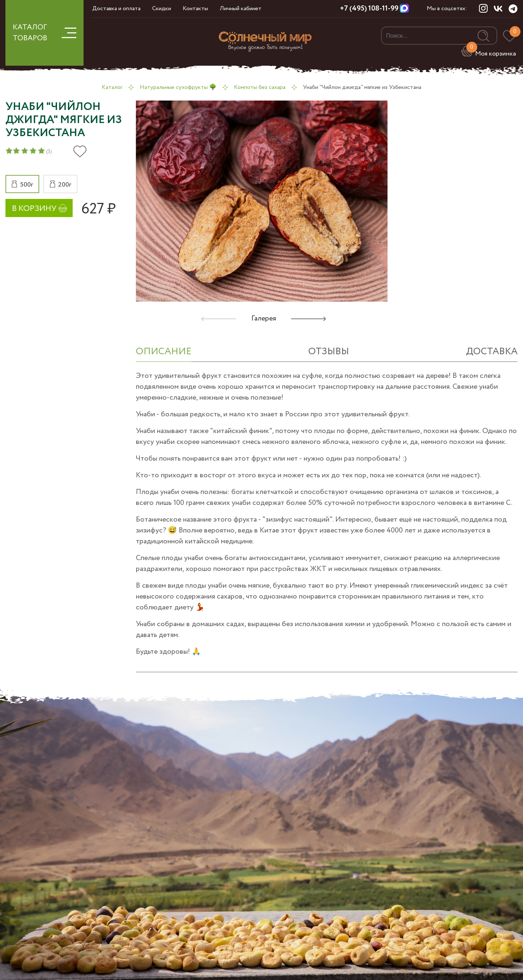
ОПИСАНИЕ (164, 352)
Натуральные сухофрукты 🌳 (178, 87)
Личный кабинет (241, 9)
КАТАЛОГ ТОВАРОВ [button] (44, 33)
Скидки (162, 9)
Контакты (195, 9)
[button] (22, 184)
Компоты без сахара (260, 87)
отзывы (329, 352)
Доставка (492, 352)
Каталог (112, 87)
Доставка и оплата (116, 9)
